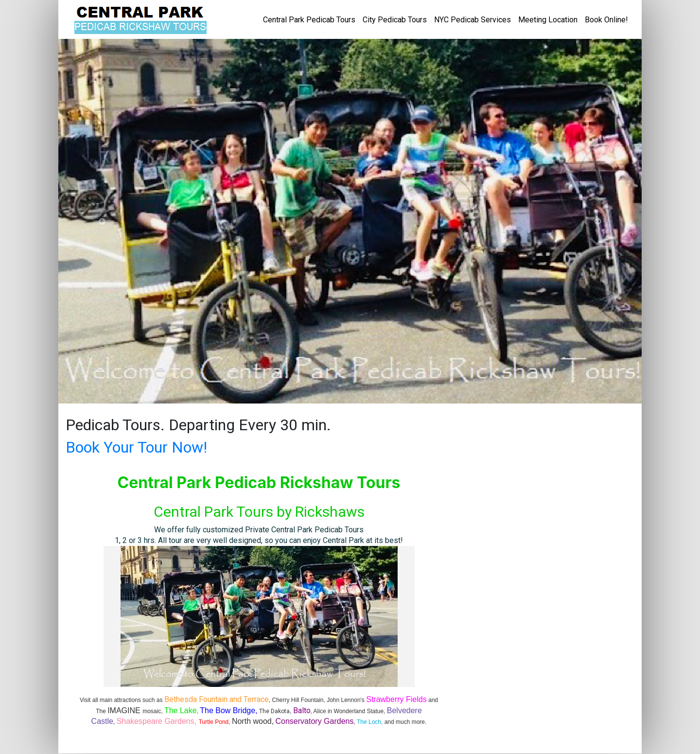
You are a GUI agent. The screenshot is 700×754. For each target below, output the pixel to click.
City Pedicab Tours (395, 20)
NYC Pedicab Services (472, 20)
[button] (102, 221)
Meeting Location (548, 20)
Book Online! (606, 20)
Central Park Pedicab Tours (309, 20)
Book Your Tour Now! (136, 447)
